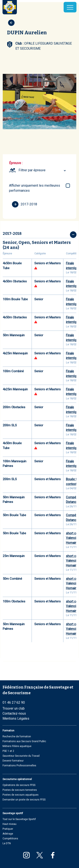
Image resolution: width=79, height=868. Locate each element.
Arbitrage (8, 834)
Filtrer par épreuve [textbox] (32, 170)
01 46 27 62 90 (14, 703)
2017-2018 (24, 204)
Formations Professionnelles (19, 766)
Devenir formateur (13, 761)
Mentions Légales (16, 718)
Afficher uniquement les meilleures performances (35, 188)
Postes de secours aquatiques (21, 795)
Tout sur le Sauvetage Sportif (19, 819)
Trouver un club (14, 708)
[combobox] (43, 170)
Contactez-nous (14, 713)
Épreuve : (16, 163)
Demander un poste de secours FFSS (24, 800)
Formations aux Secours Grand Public (24, 741)
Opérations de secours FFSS (19, 785)
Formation (8, 731)
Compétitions (10, 839)
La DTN (7, 843)
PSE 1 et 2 (8, 751)
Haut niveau (9, 824)
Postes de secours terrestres (20, 790)
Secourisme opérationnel (17, 779)
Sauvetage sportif (13, 813)
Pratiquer (8, 829)
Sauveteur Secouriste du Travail (21, 756)
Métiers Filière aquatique (17, 746)
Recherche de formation (17, 736)
